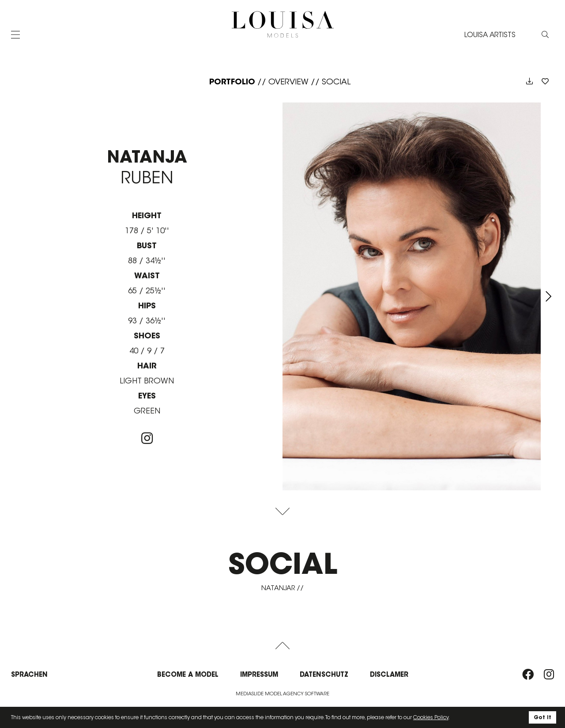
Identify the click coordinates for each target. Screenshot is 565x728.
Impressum (259, 674)
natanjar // (282, 588)
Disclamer (389, 674)
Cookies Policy (431, 717)
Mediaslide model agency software (282, 694)
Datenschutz (324, 674)
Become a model (188, 674)
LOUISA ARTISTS (490, 35)
